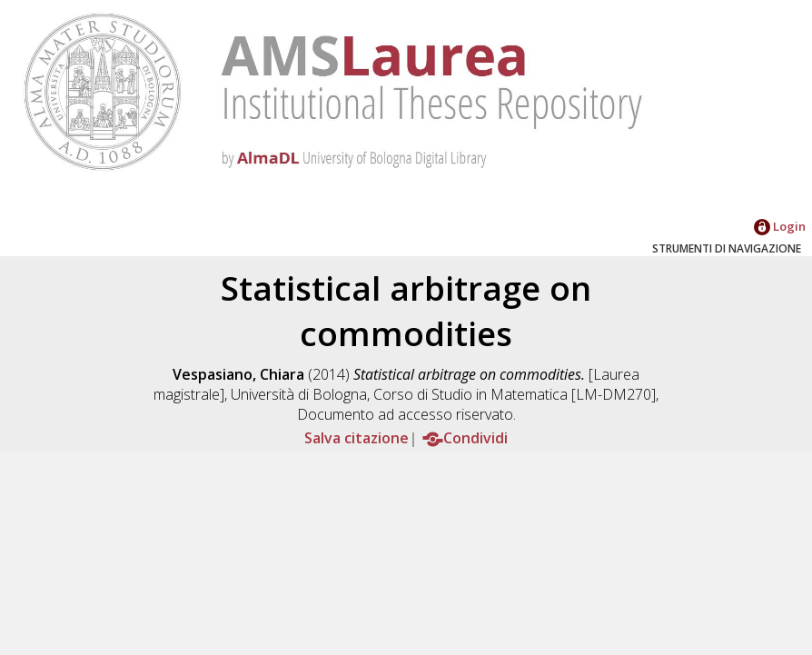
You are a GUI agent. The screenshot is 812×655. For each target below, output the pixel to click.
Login (780, 226)
